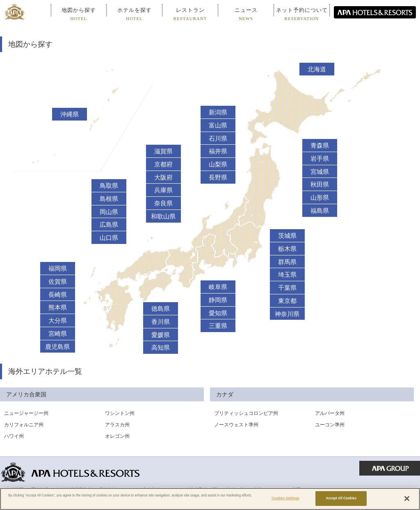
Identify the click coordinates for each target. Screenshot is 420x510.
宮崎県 (58, 334)
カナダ (225, 394)
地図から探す (79, 14)
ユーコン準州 (330, 425)
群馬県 (287, 262)
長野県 (218, 178)
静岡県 (218, 300)
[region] (210, 499)
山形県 (320, 198)
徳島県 (161, 309)
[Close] (407, 499)
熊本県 (58, 307)
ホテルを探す (135, 14)
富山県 (218, 125)
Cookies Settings (285, 498)
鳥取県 (109, 186)
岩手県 (320, 159)
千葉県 (287, 288)
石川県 (218, 139)
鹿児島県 (57, 347)
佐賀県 (58, 282)
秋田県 (320, 184)
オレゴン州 (117, 436)
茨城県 (287, 236)
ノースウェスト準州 (236, 425)
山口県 (109, 238)
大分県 (58, 321)
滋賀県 (163, 151)
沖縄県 (70, 114)
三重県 (218, 326)
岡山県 (109, 212)
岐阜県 (218, 287)
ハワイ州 (14, 436)
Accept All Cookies (341, 498)
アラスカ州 (117, 425)
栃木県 (287, 249)
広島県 (109, 225)
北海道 (317, 69)
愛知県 (218, 313)
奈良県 (163, 203)
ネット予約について (302, 14)
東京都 (287, 301)
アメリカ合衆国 (26, 394)
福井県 (218, 151)
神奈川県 (287, 314)
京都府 (163, 164)
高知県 (161, 348)
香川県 (161, 322)
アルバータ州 (330, 413)
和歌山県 (163, 216)
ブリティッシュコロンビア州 (246, 413)
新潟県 (218, 112)
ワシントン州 (120, 413)
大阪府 (163, 178)
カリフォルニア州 (24, 425)
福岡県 (58, 269)
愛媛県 (161, 335)
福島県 (320, 211)
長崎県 (58, 295)
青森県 (320, 146)
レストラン (190, 14)
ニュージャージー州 (26, 413)
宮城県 (320, 172)
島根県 (109, 199)
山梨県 (218, 164)
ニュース (246, 14)
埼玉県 (287, 275)
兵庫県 (163, 190)
